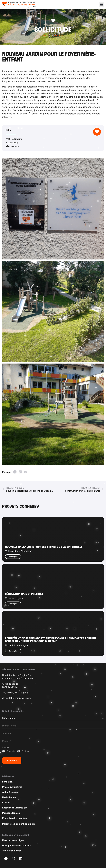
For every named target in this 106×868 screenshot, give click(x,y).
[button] (101, 4)
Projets (59, 36)
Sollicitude (53, 29)
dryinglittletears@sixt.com (16, 698)
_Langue (6, 747)
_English (25, 751)
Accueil (47, 36)
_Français (11, 751)
